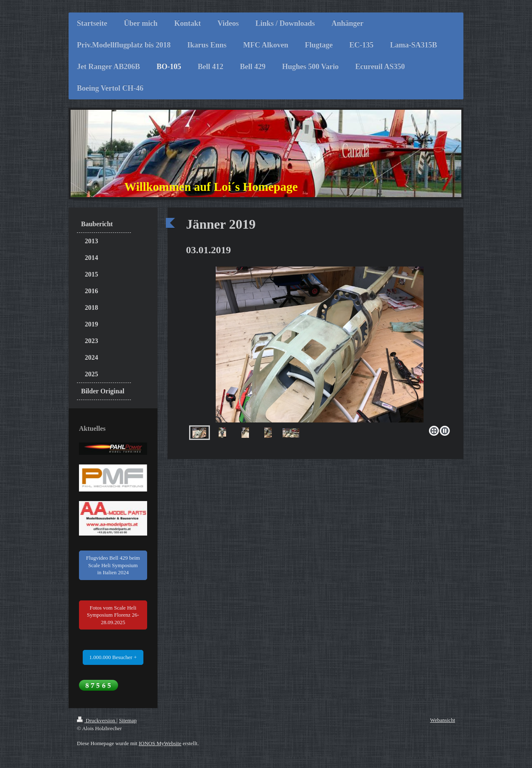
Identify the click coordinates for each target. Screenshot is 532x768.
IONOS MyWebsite (160, 743)
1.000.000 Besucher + (113, 657)
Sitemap (128, 720)
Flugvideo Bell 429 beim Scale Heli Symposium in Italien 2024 (113, 565)
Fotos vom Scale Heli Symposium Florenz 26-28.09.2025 (113, 615)
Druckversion (97, 720)
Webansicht (443, 720)
